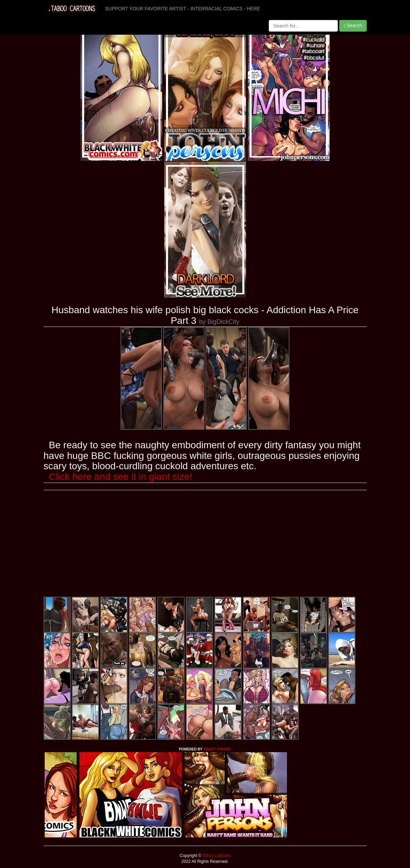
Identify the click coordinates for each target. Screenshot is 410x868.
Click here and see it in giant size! (120, 477)
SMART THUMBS (217, 749)
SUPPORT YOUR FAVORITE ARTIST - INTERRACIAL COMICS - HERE (183, 9)
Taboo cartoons (216, 856)
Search (353, 26)
